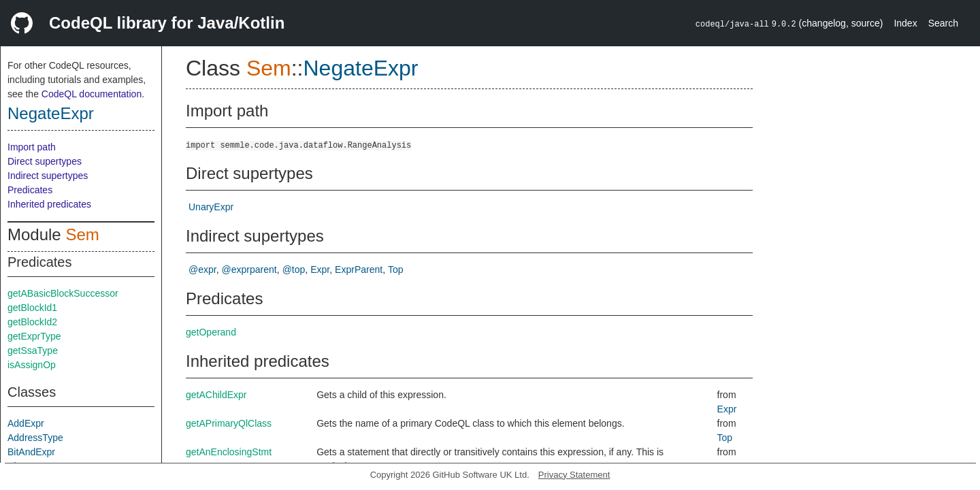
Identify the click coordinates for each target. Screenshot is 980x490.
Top (396, 269)
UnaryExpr (211, 207)
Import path (32, 147)
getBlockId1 (32, 308)
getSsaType (33, 350)
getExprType (34, 336)
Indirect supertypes (48, 176)
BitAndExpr (31, 452)
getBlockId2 (32, 322)
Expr (320, 269)
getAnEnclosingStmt (229, 452)
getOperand (211, 332)
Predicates (30, 190)
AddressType (35, 438)
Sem (82, 234)
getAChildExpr (216, 395)
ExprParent (359, 269)
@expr (202, 269)
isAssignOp (32, 365)
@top (294, 269)
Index (905, 23)
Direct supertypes (45, 161)
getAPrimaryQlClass (229, 423)
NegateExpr (51, 113)
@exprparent (249, 269)
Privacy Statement (574, 475)
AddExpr (26, 423)
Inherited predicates (49, 204)
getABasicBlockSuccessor (63, 293)
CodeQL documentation (92, 94)
